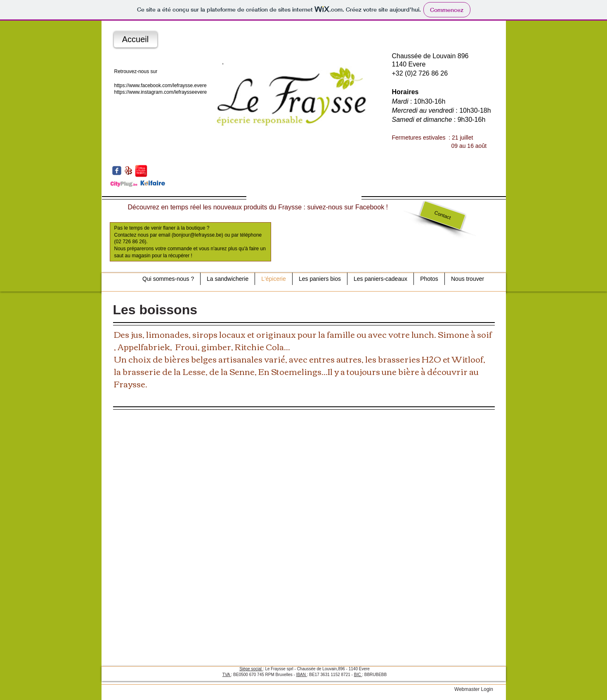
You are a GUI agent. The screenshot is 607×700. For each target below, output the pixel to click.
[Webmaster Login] (474, 689)
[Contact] (442, 215)
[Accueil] (136, 39)
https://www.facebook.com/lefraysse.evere (161, 85)
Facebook (370, 207)
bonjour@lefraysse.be (197, 235)
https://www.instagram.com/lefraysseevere (161, 92)
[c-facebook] (117, 171)
